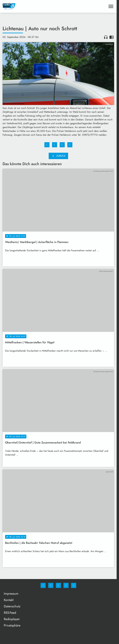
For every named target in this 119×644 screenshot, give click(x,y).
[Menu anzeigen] (111, 6)
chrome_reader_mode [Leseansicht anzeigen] (112, 37)
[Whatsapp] (58, 585)
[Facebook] (43, 585)
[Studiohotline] (66, 585)
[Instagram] (51, 585)
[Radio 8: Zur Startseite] (30, 6)
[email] (74, 585)
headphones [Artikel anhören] (106, 37)
